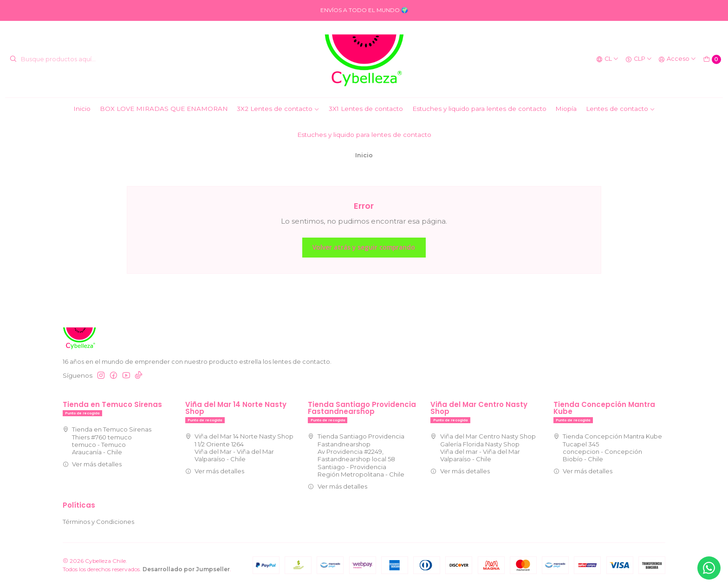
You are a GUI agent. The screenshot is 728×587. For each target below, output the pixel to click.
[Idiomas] (608, 59)
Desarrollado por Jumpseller (186, 569)
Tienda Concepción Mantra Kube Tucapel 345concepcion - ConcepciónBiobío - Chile (608, 448)
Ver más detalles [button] (92, 464)
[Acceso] (677, 59)
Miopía (566, 109)
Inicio (82, 109)
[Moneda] (639, 59)
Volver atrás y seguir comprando (364, 247)
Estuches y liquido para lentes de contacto (479, 109)
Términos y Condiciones (98, 522)
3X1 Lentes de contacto (366, 109)
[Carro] (712, 59)
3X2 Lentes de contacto (278, 109)
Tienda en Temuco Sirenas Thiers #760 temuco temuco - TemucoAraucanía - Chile (107, 441)
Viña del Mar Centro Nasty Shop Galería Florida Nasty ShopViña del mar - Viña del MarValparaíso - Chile (483, 448)
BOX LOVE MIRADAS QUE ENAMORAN (164, 109)
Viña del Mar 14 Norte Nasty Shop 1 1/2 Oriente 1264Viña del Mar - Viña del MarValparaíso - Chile (240, 448)
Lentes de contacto (621, 109)
